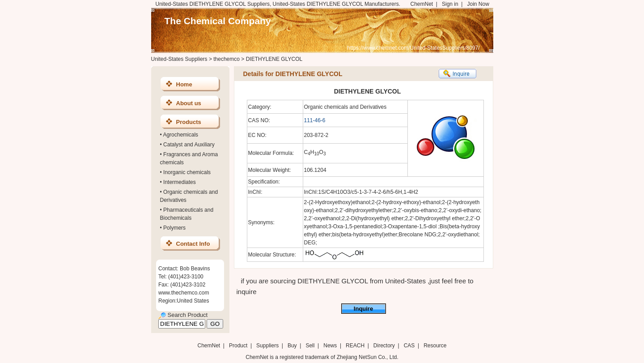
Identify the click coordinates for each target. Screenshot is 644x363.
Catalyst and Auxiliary (189, 145)
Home (184, 84)
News (330, 346)
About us (189, 103)
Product (239, 346)
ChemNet (422, 4)
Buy (292, 346)
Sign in (450, 4)
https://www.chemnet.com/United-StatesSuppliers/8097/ (413, 48)
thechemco (227, 59)
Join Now (478, 4)
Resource (435, 346)
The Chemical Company (218, 21)
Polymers (174, 228)
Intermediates (180, 182)
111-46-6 (315, 120)
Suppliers (267, 346)
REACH (355, 346)
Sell (310, 346)
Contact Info (193, 244)
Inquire (363, 309)
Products (189, 122)
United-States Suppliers (179, 59)
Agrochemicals (180, 135)
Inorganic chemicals (187, 172)
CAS (409, 346)
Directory (384, 346)
